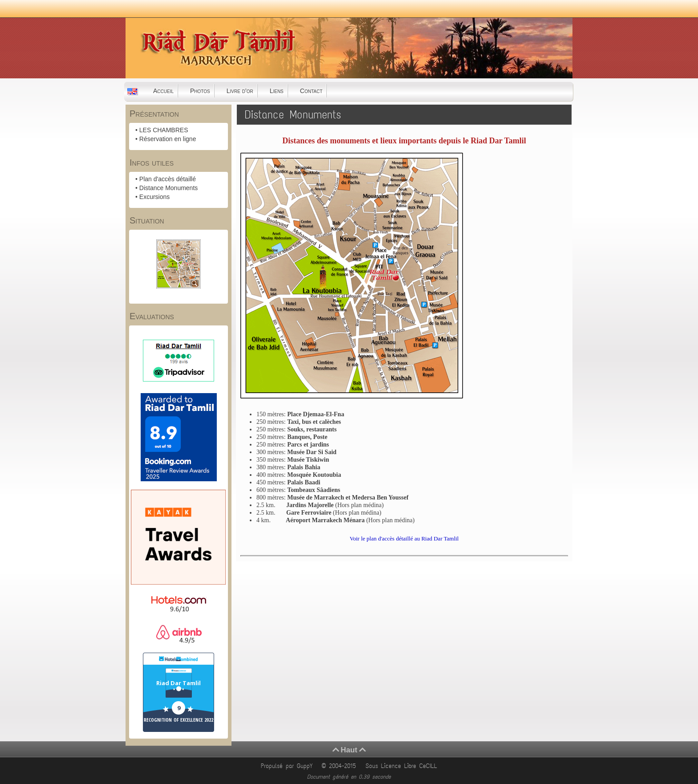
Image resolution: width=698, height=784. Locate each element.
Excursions (154, 197)
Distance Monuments (169, 188)
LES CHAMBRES (164, 130)
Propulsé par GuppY (288, 766)
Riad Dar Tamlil (179, 683)
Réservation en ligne (168, 139)
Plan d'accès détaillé (168, 179)
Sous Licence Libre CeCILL (403, 766)
